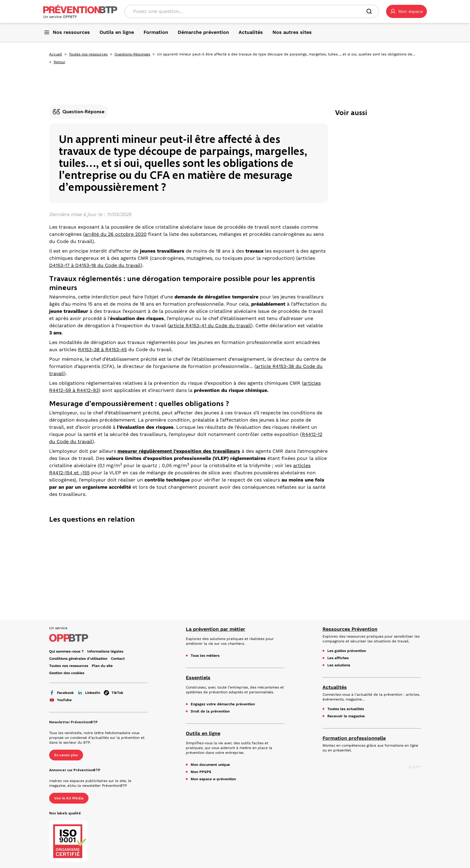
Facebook (61, 693)
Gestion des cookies (67, 673)
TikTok (113, 693)
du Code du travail (229, 326)
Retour (59, 62)
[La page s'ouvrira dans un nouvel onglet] (406, 11)
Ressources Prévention (350, 629)
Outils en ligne (203, 733)
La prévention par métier (216, 629)
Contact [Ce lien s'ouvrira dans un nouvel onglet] (118, 659)
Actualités (335, 687)
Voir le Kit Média (69, 798)
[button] (406, 11)
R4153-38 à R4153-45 (102, 350)
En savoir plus (66, 755)
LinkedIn (89, 693)
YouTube (60, 700)
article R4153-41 (188, 326)
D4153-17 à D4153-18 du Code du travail (95, 265)
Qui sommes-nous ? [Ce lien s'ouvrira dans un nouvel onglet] (66, 651)
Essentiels (198, 678)
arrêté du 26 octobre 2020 (116, 234)
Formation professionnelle (354, 738)
